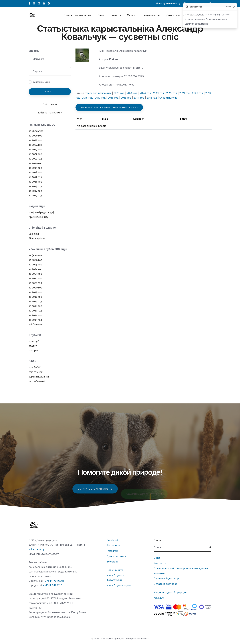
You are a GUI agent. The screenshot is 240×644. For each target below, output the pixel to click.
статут (33, 346)
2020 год (198, 93)
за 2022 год (35, 154)
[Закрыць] (234, 7)
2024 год (145, 93)
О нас (101, 15)
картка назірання (39, 377)
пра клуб (34, 341)
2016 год (113, 98)
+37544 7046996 (54, 581)
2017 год (100, 98)
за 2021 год (35, 159)
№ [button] (79, 119)
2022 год (172, 93)
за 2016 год (35, 182)
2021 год (185, 93)
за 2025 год (35, 140)
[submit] (210, 547)
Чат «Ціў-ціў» (115, 570)
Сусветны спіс (168, 98)
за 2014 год (35, 191)
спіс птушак (36, 372)
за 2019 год (35, 168)
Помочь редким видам (78, 15)
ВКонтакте (113, 545)
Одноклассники (116, 556)
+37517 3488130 (52, 585)
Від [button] (105, 119)
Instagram (113, 551)
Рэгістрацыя (50, 104)
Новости (116, 15)
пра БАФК (35, 367)
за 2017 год (35, 177)
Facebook (113, 540)
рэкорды (34, 351)
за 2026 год (35, 136)
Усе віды (34, 234)
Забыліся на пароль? (50, 113)
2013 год (152, 98)
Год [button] (184, 119)
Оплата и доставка (165, 584)
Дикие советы (175, 15)
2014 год (139, 98)
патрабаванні (37, 381)
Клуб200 (159, 598)
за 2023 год (35, 149)
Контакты (160, 563)
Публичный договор (166, 578)
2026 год (119, 93)
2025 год (132, 93)
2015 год (126, 98)
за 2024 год (35, 145)
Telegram (112, 562)
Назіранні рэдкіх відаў (42, 212)
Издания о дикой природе (170, 592)
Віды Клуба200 (38, 238)
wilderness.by (37, 549)
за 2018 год (35, 172)
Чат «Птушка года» (119, 585)
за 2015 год (35, 186)
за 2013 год (35, 196)
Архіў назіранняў (38, 217)
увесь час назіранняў (98, 93)
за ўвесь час (36, 131)
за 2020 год (35, 163)
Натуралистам (151, 15)
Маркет (132, 15)
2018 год (87, 98)
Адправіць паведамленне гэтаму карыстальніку (109, 107)
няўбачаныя (36, 324)
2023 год (159, 93)
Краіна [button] (138, 119)
